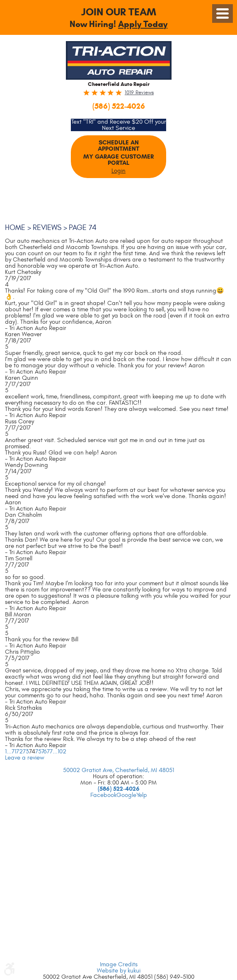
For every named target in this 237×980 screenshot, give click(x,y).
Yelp (142, 795)
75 (38, 751)
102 (62, 751)
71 (14, 751)
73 (26, 751)
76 (44, 751)
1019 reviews (139, 93)
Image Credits (119, 964)
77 (50, 751)
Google (126, 795)
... (9, 751)
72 (19, 751)
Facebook (103, 795)
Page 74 (83, 228)
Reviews (47, 228)
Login (118, 171)
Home (15, 228)
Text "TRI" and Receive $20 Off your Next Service (119, 125)
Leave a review (25, 758)
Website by (119, 971)
